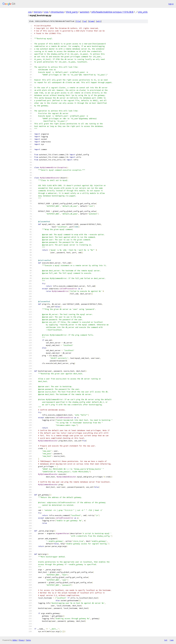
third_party (72, 12)
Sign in (171, 4)
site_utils (143, 12)
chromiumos (57, 12)
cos (30, 12)
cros (46, 12)
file (78, 21)
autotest (85, 12)
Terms (28, 640)
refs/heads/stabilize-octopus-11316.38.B (112, 12)
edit (99, 21)
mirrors (38, 12)
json (172, 640)
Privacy (21, 640)
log (85, 21)
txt (166, 640)
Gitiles (15, 640)
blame (91, 21)
